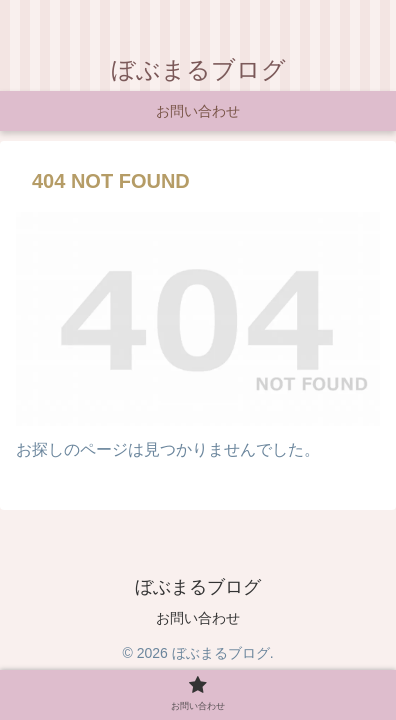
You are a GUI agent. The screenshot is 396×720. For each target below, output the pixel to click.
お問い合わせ (198, 618)
